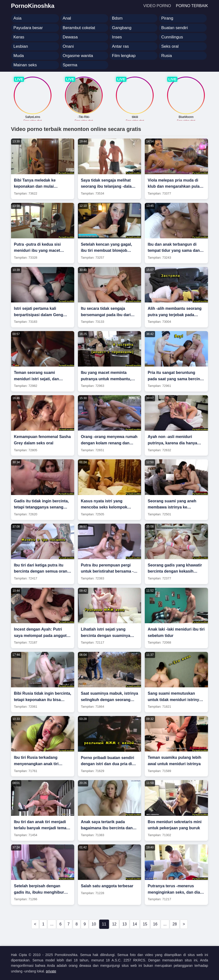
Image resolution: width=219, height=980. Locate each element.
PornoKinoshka (33, 6)
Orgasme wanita (78, 56)
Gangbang (122, 28)
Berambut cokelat (79, 28)
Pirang (167, 18)
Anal (67, 18)
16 (155, 924)
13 (124, 924)
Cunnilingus (172, 37)
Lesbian (21, 46)
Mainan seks (25, 65)
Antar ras (120, 46)
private (51, 971)
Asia (18, 18)
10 (94, 924)
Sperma (70, 65)
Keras (19, 37)
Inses (117, 37)
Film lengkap (124, 56)
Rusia (166, 56)
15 (145, 924)
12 (114, 924)
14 (135, 924)
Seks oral (170, 46)
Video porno (157, 6)
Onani (68, 46)
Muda (19, 56)
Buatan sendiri (175, 28)
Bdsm (117, 18)
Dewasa (70, 37)
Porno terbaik (192, 6)
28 (175, 924)
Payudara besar (28, 28)
